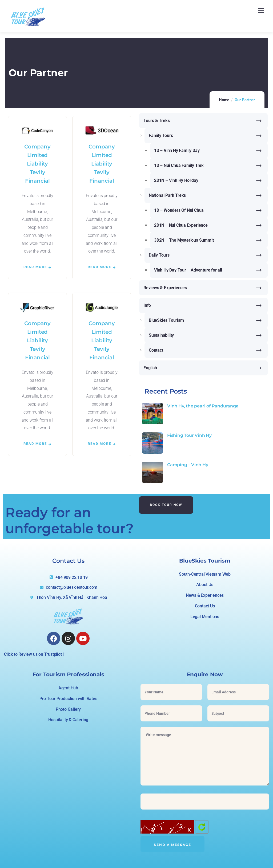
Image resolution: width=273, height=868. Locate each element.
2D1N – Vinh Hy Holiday (176, 180)
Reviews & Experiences (165, 288)
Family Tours (161, 135)
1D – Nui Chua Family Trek (179, 165)
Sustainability (161, 335)
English (150, 368)
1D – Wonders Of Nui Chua (179, 210)
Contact (156, 350)
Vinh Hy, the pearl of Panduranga (203, 406)
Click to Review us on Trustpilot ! (34, 654)
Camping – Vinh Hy (188, 465)
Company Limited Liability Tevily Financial (37, 164)
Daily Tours (159, 255)
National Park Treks (167, 195)
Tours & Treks (156, 121)
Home (224, 100)
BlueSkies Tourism (166, 320)
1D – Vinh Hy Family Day (177, 150)
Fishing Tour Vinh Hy (189, 435)
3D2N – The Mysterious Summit (184, 240)
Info (147, 305)
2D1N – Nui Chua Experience (181, 225)
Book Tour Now (166, 505)
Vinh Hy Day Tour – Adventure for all (188, 270)
